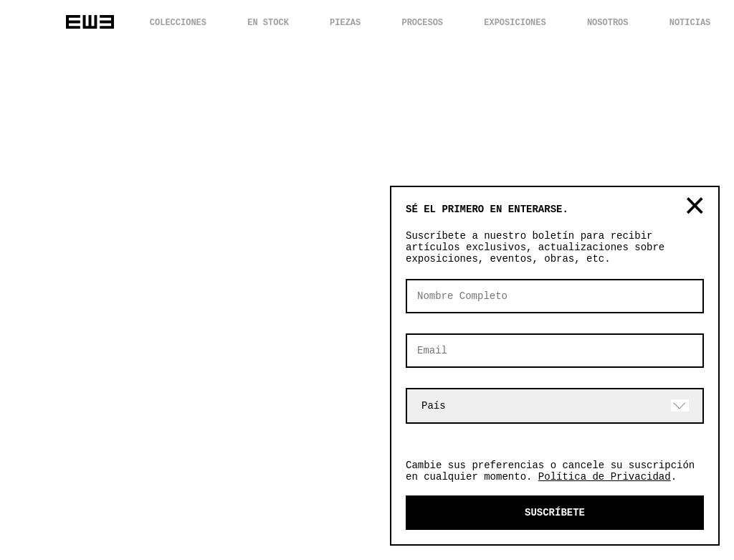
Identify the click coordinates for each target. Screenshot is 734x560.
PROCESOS (422, 23)
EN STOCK (268, 23)
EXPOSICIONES (515, 23)
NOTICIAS (690, 23)
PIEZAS (345, 23)
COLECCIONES (178, 23)
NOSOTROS (608, 23)
